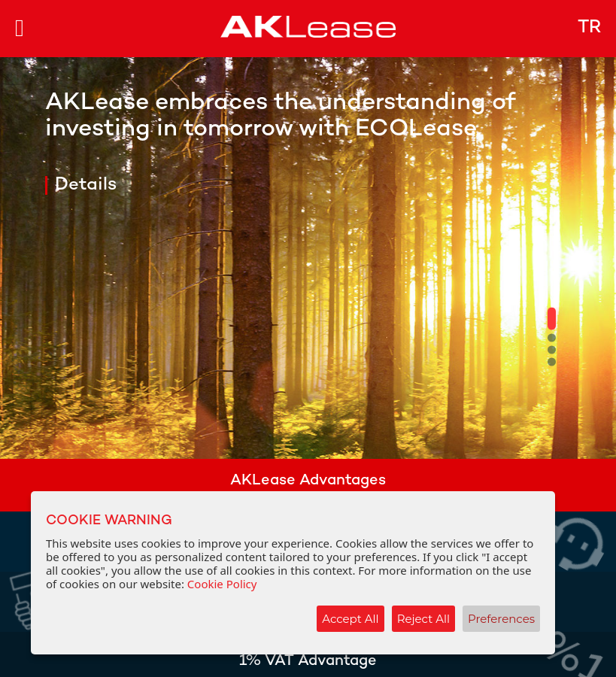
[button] (552, 319)
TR (589, 28)
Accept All (350, 619)
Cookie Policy (222, 584)
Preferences (501, 619)
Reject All (423, 619)
